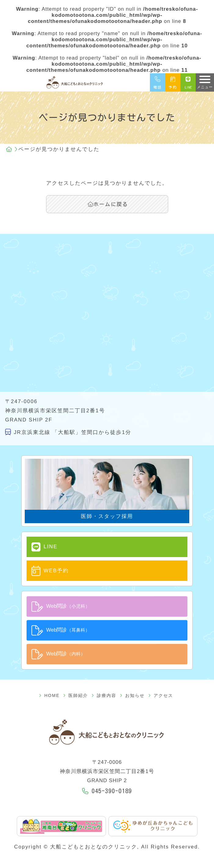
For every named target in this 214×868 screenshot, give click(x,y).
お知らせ (132, 695)
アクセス (161, 695)
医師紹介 (76, 695)
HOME (49, 695)
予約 (173, 83)
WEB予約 (50, 571)
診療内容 (104, 695)
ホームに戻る (108, 204)
